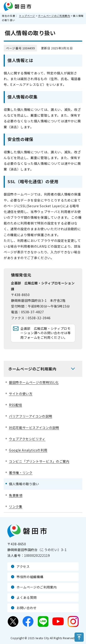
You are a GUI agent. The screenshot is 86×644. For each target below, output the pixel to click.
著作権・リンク (21, 473)
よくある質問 (27, 597)
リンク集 (16, 507)
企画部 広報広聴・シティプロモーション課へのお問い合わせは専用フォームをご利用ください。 (46, 333)
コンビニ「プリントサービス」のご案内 (39, 461)
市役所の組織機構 (30, 577)
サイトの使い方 (21, 394)
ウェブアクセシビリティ (27, 439)
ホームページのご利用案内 (54, 16)
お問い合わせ (27, 608)
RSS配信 (15, 405)
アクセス (23, 566)
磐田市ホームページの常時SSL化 (34, 382)
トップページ (27, 16)
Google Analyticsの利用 (28, 450)
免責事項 (16, 495)
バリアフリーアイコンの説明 (31, 416)
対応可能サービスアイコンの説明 (34, 428)
